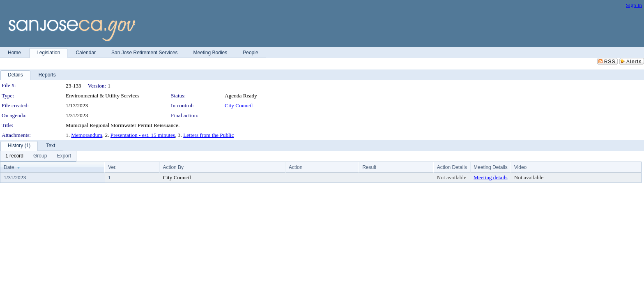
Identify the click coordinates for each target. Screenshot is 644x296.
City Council (239, 105)
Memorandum (87, 135)
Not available (452, 177)
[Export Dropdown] (64, 156)
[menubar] (38, 156)
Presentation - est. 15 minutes (143, 135)
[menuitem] (14, 156)
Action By (173, 167)
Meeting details (491, 177)
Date (9, 167)
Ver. (112, 167)
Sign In (634, 5)
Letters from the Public (208, 135)
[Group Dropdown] (40, 156)
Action (296, 167)
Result (369, 167)
